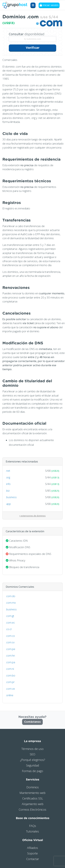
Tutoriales (32, 831)
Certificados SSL (33, 798)
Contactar (33, 859)
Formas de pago (32, 771)
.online (10, 695)
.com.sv (10, 642)
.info (8, 484)
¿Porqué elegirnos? (33, 760)
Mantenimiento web (32, 793)
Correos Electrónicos (32, 810)
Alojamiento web (33, 804)
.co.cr (9, 629)
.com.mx (11, 603)
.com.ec (10, 623)
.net (8, 471)
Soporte (32, 853)
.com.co (10, 636)
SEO (32, 754)
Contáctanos (32, 722)
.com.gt (10, 616)
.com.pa (10, 662)
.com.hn (10, 656)
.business (11, 497)
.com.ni (10, 669)
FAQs (33, 826)
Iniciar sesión (49, 5)
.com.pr (10, 682)
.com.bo (10, 675)
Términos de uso (32, 749)
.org (8, 477)
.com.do (10, 596)
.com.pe (10, 649)
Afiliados (32, 848)
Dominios (33, 787)
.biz (8, 491)
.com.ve (10, 689)
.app (8, 504)
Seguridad (33, 765)
